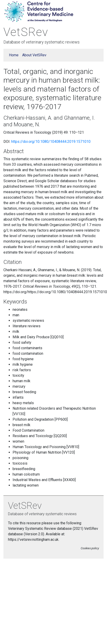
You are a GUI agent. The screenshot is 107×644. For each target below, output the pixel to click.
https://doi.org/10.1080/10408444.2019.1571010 (51, 142)
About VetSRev (34, 55)
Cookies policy (90, 548)
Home (14, 55)
